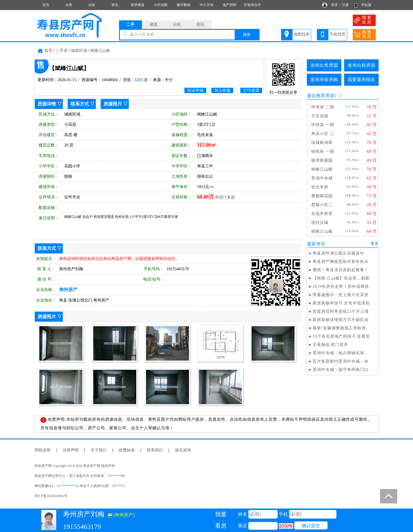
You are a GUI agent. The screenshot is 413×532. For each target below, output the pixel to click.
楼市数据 (184, 5)
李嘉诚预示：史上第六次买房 (341, 295)
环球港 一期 (323, 125)
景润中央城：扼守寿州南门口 (341, 370)
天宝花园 (320, 116)
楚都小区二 (322, 205)
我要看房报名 (361, 80)
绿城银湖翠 (322, 143)
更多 (375, 243)
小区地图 (161, 5)
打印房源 (251, 90)
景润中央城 (322, 178)
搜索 (247, 35)
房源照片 (113, 104)
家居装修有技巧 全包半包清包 (341, 303)
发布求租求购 (324, 80)
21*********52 (68, 486)
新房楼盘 (138, 5)
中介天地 (206, 5)
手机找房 (337, 34)
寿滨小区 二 (323, 134)
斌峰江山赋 (100, 51)
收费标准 (127, 450)
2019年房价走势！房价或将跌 (341, 286)
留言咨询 (183, 450)
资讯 (115, 5)
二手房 (62, 51)
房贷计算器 (225, 197)
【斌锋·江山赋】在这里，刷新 (341, 278)
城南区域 (79, 51)
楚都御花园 (322, 196)
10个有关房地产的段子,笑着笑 (341, 336)
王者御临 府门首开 (331, 345)
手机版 (366, 5)
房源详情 (47, 104)
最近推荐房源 (321, 96)
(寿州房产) (121, 515)
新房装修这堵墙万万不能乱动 (341, 320)
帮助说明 (42, 450)
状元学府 (320, 187)
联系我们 (155, 450)
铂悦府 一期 (323, 151)
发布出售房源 (324, 65)
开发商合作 (252, 5)
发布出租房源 (361, 65)
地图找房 (301, 34)
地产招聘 (229, 5)
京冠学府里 (322, 214)
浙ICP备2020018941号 (51, 496)
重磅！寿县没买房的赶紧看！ (341, 270)
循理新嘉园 (322, 160)
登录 (334, 5)
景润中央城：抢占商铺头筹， (341, 353)
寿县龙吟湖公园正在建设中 (338, 253)
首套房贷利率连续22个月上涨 (341, 311)
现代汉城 (320, 223)
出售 (69, 5)
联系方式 (80, 104)
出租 (92, 5)
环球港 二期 (323, 107)
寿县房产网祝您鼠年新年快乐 (341, 262)
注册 (345, 5)
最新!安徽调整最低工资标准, (340, 328)
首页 (46, 5)
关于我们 (99, 450)
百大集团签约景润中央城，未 (341, 361)
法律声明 (71, 450)
